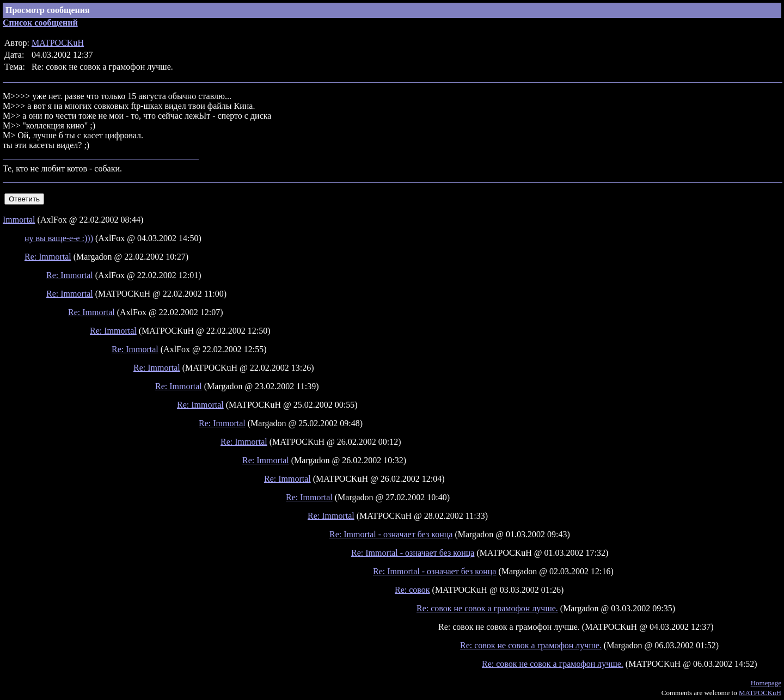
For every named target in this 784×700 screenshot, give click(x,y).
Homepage (766, 683)
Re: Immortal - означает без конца (391, 534)
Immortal (19, 220)
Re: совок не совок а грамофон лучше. (487, 608)
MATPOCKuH (58, 43)
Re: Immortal (48, 257)
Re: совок (412, 590)
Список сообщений (40, 23)
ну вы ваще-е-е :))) (59, 238)
